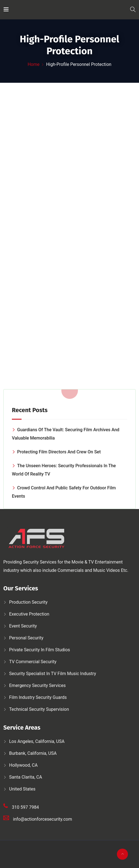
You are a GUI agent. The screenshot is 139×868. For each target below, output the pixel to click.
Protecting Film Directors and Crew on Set (59, 452)
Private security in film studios (40, 650)
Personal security (26, 638)
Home (34, 64)
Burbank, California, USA (33, 753)
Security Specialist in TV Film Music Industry (53, 674)
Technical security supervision (39, 709)
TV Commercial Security (33, 662)
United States (22, 789)
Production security (28, 602)
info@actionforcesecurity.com (43, 819)
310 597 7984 (25, 807)
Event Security (23, 626)
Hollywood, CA (23, 765)
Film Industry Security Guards (38, 697)
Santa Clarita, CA (26, 777)
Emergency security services (37, 685)
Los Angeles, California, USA (37, 741)
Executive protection (29, 614)
